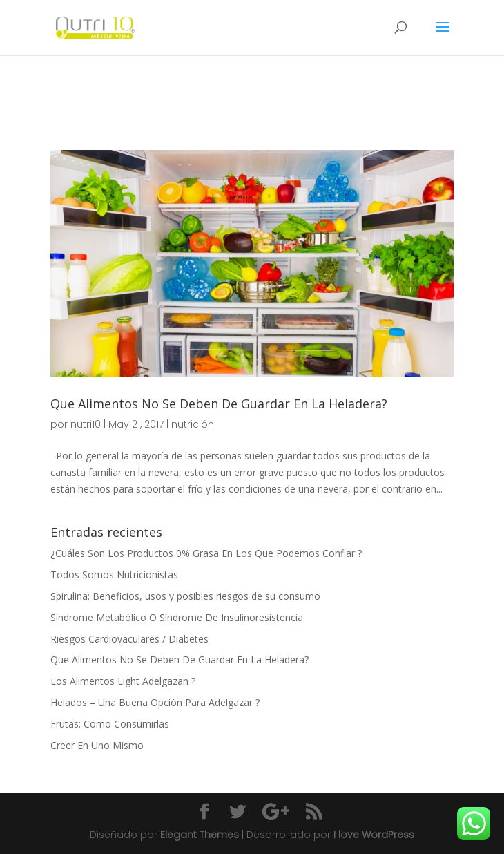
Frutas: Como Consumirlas (110, 724)
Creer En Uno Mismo (97, 745)
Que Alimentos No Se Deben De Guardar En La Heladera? (219, 404)
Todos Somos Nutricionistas (114, 575)
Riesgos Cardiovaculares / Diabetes (129, 639)
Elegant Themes (200, 835)
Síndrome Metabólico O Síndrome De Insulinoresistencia (177, 617)
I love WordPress (374, 835)
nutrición (193, 424)
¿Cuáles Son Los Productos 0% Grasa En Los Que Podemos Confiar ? (206, 553)
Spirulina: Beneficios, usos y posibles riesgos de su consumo (185, 596)
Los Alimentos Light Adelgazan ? (123, 681)
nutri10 (86, 424)
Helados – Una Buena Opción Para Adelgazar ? (155, 702)
